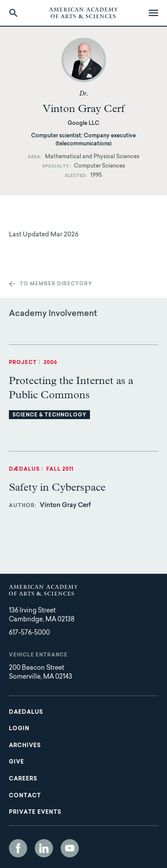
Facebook (18, 848)
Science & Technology (49, 415)
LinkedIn (44, 848)
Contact (25, 796)
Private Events (35, 812)
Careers (23, 779)
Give (16, 762)
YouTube (70, 848)
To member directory (56, 284)
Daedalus (26, 712)
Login (19, 729)
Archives (25, 746)
